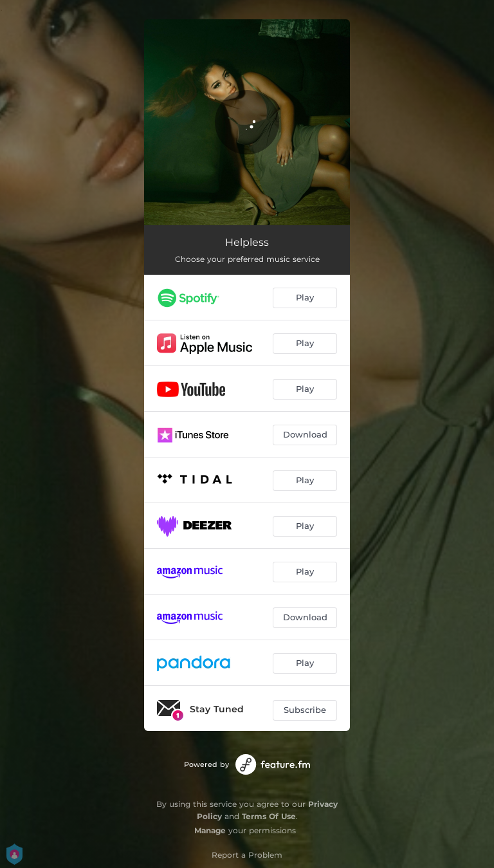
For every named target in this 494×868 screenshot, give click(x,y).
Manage (210, 830)
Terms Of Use (269, 816)
